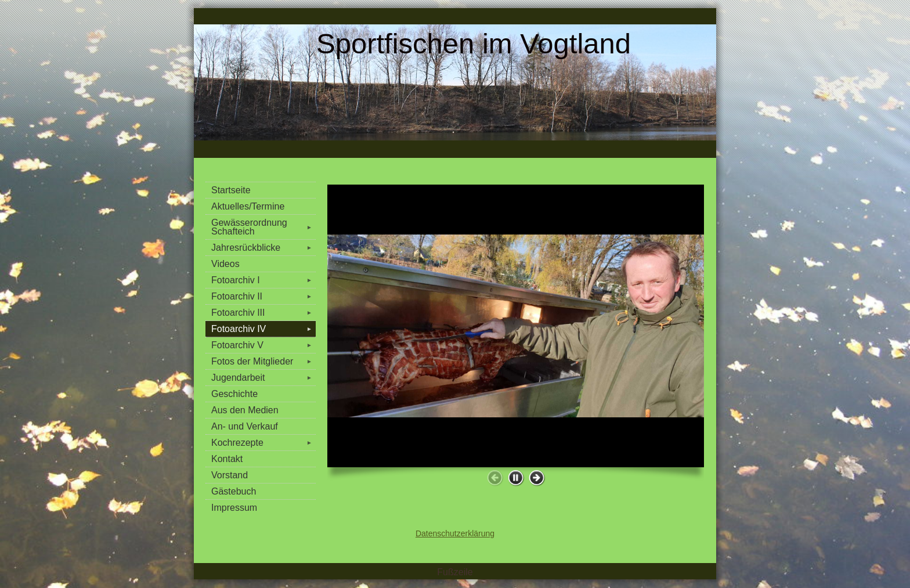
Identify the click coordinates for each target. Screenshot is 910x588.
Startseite (231, 190)
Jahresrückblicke (263, 248)
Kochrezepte (263, 443)
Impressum (234, 508)
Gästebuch (234, 491)
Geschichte (234, 394)
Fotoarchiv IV (263, 329)
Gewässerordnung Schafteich (263, 227)
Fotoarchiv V (263, 345)
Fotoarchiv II (263, 296)
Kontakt (227, 459)
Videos (225, 264)
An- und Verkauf (245, 426)
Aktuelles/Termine (248, 206)
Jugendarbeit (263, 378)
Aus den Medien (245, 410)
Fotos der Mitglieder (263, 361)
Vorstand (230, 475)
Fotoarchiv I (263, 280)
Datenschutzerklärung (455, 533)
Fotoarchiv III (263, 313)
